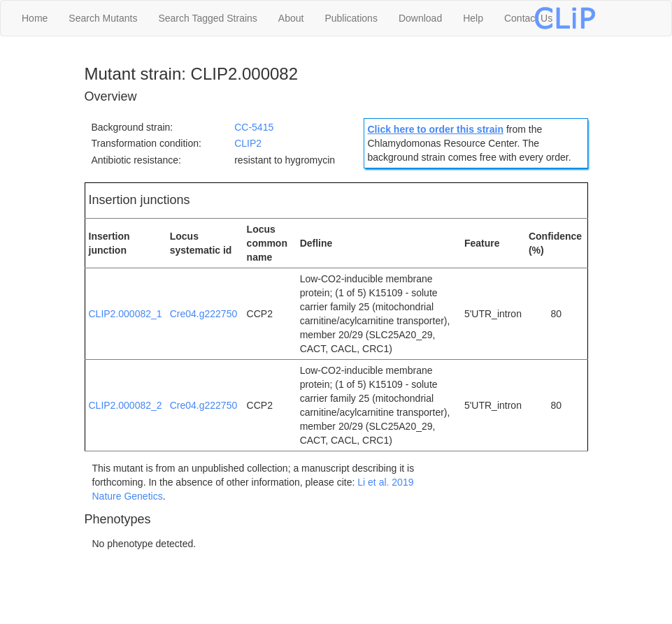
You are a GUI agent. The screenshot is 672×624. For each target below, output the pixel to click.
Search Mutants (103, 18)
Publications (351, 18)
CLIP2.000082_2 (126, 405)
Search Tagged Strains (207, 18)
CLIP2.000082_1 (126, 314)
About (291, 18)
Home (35, 18)
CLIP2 (248, 143)
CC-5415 (254, 127)
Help (473, 18)
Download (420, 18)
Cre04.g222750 (204, 314)
